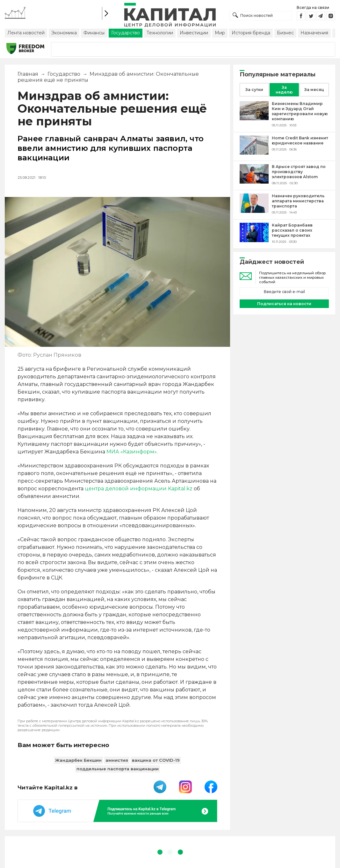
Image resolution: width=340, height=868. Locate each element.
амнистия (117, 760)
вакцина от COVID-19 (156, 760)
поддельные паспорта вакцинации (118, 769)
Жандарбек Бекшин (78, 760)
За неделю (284, 90)
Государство (126, 33)
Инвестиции (194, 33)
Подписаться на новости (284, 304)
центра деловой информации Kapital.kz (139, 489)
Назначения (314, 33)
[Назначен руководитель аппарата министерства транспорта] (254, 211)
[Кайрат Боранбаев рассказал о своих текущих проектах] (254, 240)
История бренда (251, 33)
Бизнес (285, 33)
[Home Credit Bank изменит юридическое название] (254, 153)
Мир (220, 33)
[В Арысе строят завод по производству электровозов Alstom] (254, 182)
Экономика (64, 33)
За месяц (314, 90)
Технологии (160, 33)
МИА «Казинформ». (132, 452)
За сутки (254, 90)
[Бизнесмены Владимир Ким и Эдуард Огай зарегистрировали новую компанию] (254, 119)
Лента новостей (26, 33)
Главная (28, 74)
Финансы (94, 33)
